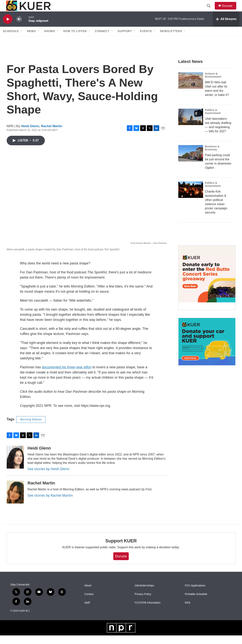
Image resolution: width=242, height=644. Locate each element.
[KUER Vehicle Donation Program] (207, 350)
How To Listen (75, 40)
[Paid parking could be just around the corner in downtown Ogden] (191, 162)
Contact (89, 603)
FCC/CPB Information (148, 611)
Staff (87, 611)
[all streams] (226, 28)
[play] (8, 28)
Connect (102, 40)
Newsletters (171, 40)
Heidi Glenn (30, 135)
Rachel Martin (52, 135)
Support (125, 40)
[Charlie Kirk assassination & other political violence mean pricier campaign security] (191, 198)
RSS (188, 611)
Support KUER (121, 549)
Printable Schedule (196, 603)
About (88, 594)
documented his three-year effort (67, 376)
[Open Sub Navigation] (22, 40)
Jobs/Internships (144, 594)
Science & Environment (213, 84)
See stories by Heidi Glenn (49, 477)
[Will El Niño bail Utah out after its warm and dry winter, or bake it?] (191, 89)
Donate (230, 10)
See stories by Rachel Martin (50, 504)
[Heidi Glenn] (15, 466)
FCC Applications (195, 594)
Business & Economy (212, 157)
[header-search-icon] (211, 10)
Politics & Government (213, 120)
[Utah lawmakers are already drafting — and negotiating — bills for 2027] (191, 125)
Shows (50, 40)
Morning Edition (31, 428)
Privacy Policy (143, 603)
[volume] (19, 28)
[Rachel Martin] (15, 501)
